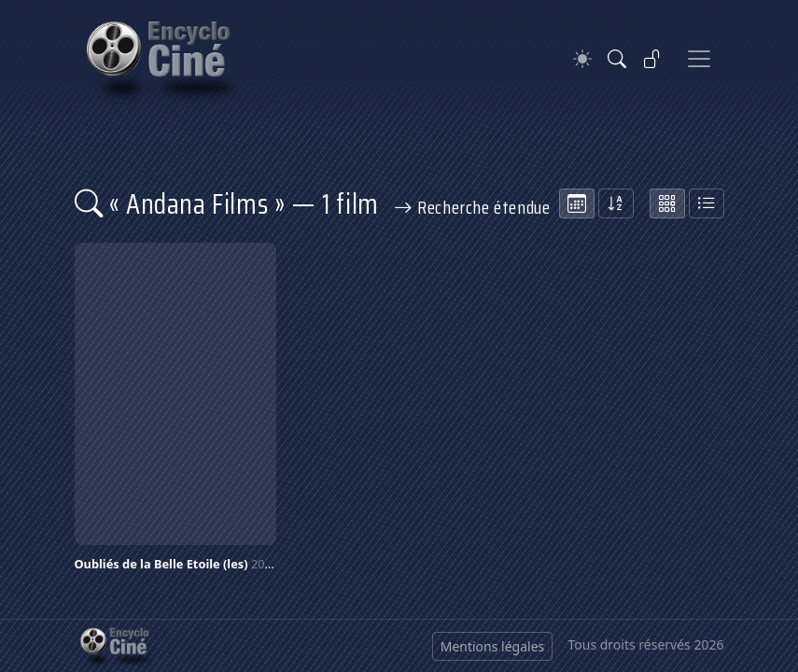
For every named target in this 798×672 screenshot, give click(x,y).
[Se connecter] (652, 59)
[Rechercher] (617, 59)
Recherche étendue (472, 207)
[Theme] (582, 59)
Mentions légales (493, 646)
